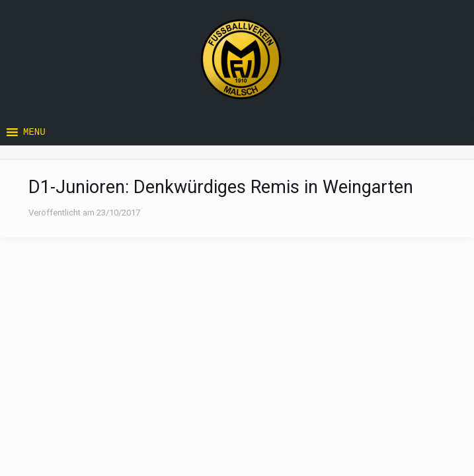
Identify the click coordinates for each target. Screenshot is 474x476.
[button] (34, 132)
